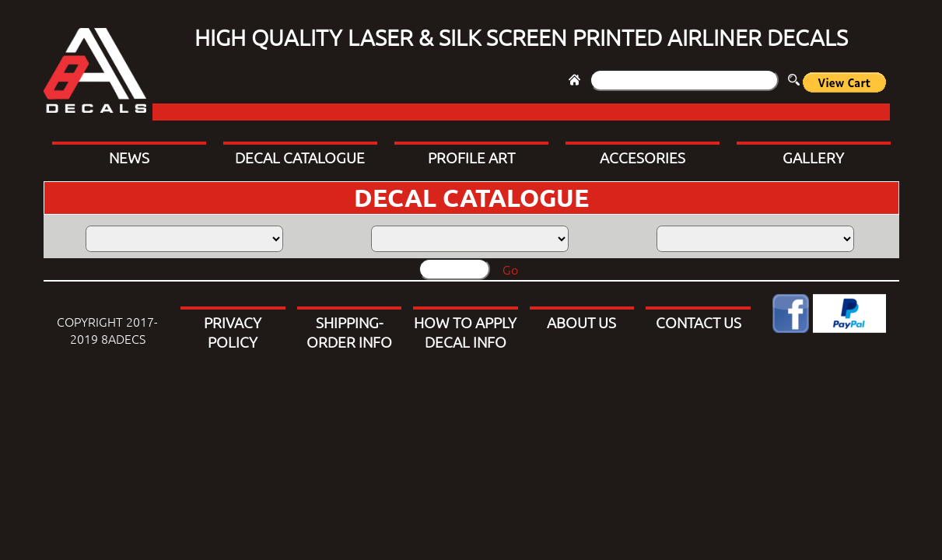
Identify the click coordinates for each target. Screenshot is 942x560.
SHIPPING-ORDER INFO (349, 332)
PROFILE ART (471, 157)
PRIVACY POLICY (233, 332)
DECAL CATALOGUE (300, 157)
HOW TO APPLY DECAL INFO (465, 332)
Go (510, 269)
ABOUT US (581, 322)
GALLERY (813, 157)
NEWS (129, 157)
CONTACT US (699, 322)
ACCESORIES (643, 157)
